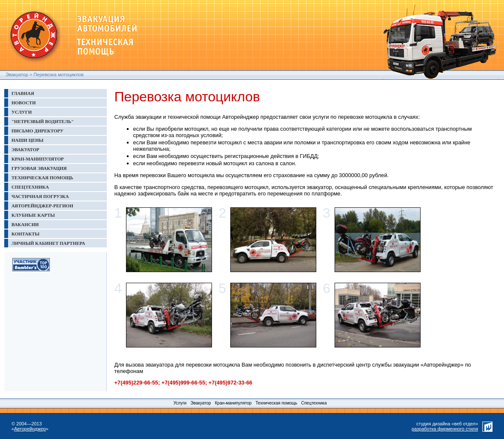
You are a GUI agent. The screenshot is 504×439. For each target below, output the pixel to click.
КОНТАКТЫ (26, 234)
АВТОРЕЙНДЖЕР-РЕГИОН (42, 206)
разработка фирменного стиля (445, 429)
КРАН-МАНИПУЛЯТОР (38, 159)
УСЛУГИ (22, 112)
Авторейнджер (30, 429)
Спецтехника (314, 403)
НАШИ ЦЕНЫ (27, 140)
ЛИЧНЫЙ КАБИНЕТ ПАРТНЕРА (48, 243)
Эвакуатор (17, 75)
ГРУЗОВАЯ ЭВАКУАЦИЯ (39, 168)
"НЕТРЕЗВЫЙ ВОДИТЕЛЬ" (43, 121)
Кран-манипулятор (233, 403)
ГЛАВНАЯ (23, 93)
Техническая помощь (276, 403)
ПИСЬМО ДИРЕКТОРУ (37, 131)
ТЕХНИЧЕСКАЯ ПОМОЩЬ (42, 178)
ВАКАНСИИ (25, 224)
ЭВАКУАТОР (25, 149)
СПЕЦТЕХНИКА (30, 187)
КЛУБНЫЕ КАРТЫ (33, 215)
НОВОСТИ (24, 103)
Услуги (180, 403)
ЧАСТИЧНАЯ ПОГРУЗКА (40, 196)
